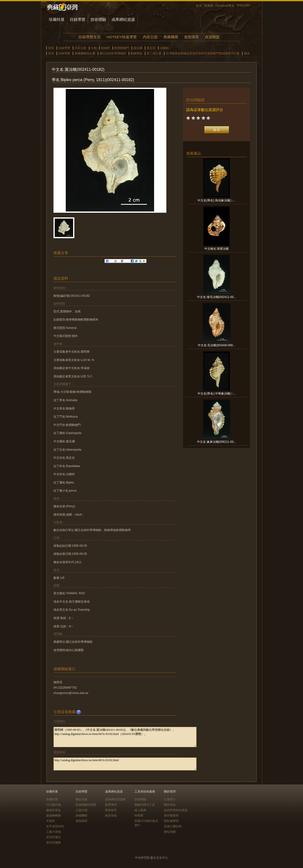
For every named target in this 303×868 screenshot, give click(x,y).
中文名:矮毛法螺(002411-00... (217, 297)
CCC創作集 (54, 805)
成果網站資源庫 (115, 799)
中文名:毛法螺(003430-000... (217, 345)
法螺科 (164, 48)
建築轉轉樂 (53, 816)
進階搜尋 (191, 37)
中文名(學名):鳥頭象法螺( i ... (217, 200)
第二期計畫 (154, 53)
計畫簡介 (170, 799)
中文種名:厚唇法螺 (217, 249)
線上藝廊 (140, 810)
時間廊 (139, 816)
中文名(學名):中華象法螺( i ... (217, 394)
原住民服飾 (53, 843)
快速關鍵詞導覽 (86, 805)
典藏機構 (171, 37)
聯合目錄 (81, 799)
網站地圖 (170, 832)
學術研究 (111, 810)
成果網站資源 (123, 19)
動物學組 (136, 53)
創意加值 (111, 816)
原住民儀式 (53, 837)
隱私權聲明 (171, 821)
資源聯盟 (212, 37)
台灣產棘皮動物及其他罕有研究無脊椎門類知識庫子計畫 (203, 53)
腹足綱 (138, 48)
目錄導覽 (78, 19)
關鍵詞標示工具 (145, 805)
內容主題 (150, 37)
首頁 (199, 6)
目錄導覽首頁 (90, 37)
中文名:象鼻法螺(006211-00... (217, 442)
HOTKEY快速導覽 (122, 37)
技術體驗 (98, 19)
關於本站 (170, 805)
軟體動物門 (122, 48)
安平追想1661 (55, 826)
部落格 (209, 6)
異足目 (151, 48)
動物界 (105, 48)
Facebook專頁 (225, 6)
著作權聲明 (171, 816)
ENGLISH (243, 5)
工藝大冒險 (53, 832)
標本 (247, 53)
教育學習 (111, 805)
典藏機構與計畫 (85, 53)
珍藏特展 (57, 19)
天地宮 (51, 821)
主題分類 (81, 810)
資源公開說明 (173, 826)
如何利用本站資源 (176, 810)
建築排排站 (53, 810)
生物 (94, 48)
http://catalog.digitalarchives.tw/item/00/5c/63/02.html (125, 764)
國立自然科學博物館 (113, 53)
